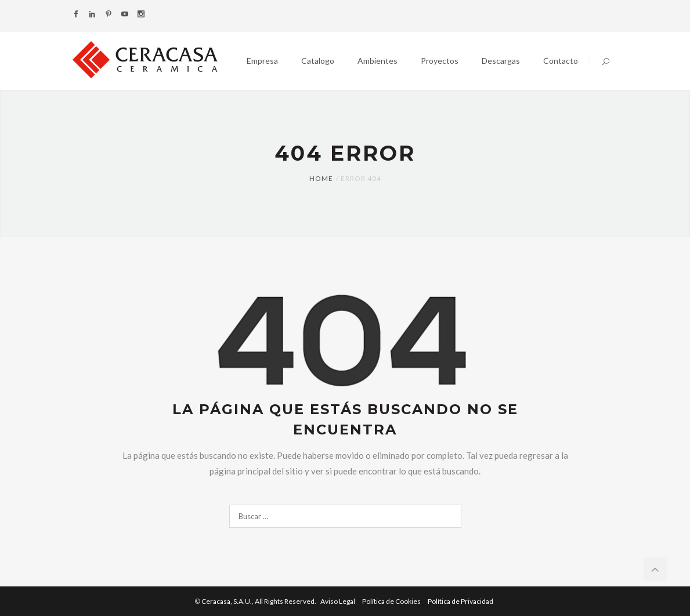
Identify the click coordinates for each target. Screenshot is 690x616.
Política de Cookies (392, 601)
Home (321, 178)
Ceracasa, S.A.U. (259, 601)
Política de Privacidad (460, 601)
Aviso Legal (338, 601)
